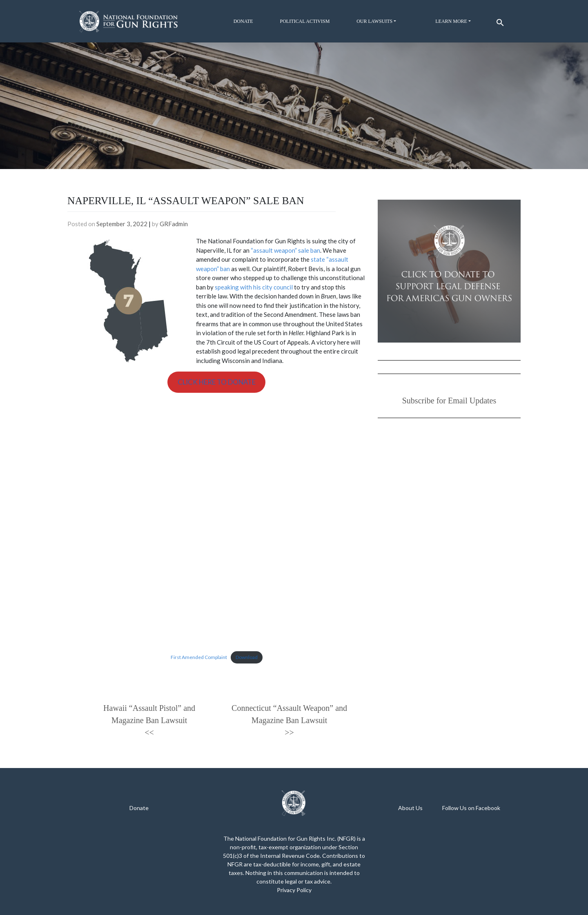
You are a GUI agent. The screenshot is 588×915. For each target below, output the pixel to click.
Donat (137, 808)
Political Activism (305, 21)
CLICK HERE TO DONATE (217, 382)
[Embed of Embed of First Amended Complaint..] (216, 522)
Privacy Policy (294, 890)
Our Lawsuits (374, 21)
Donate (243, 21)
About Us (410, 808)
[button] (499, 21)
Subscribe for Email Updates (449, 401)
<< (149, 732)
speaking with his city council (254, 287)
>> (289, 732)
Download (247, 657)
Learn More (451, 21)
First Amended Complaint (199, 657)
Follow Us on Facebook (471, 808)
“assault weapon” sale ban (285, 250)
